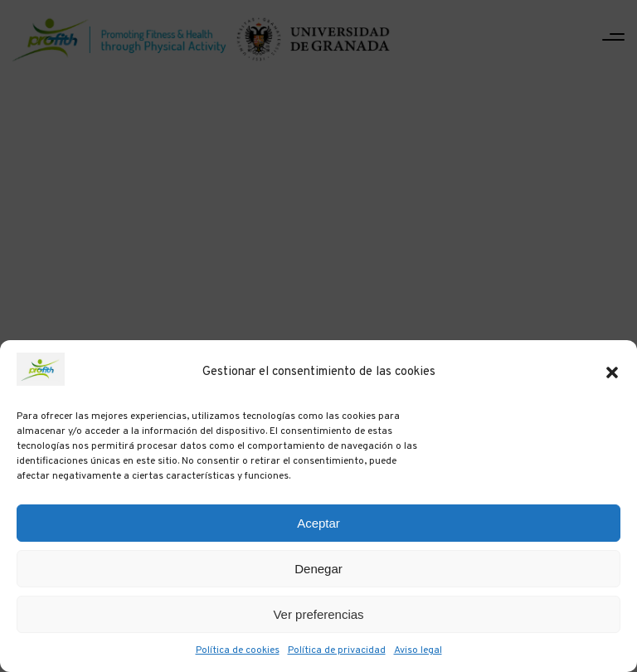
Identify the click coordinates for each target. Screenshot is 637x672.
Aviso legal (418, 650)
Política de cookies (238, 650)
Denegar (318, 569)
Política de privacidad (337, 650)
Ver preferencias (318, 614)
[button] (612, 373)
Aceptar (318, 523)
